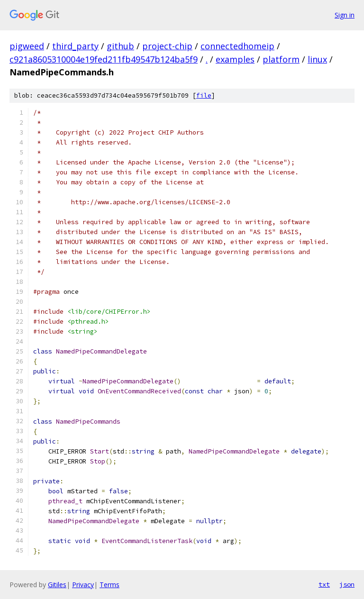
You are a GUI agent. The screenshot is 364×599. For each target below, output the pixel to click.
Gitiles (57, 585)
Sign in (345, 15)
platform (281, 59)
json (347, 584)
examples (235, 59)
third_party (75, 46)
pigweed (27, 46)
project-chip (167, 46)
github (120, 46)
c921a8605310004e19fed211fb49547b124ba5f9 (104, 59)
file (204, 95)
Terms (109, 585)
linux (317, 59)
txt (324, 584)
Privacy (83, 585)
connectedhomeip (237, 46)
